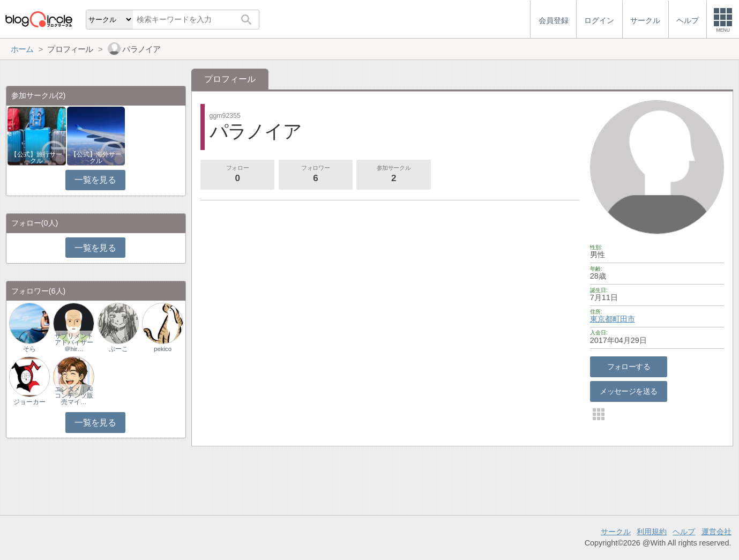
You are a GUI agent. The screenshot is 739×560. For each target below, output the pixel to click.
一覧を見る (95, 180)
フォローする (629, 367)
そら (29, 349)
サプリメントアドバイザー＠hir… (74, 342)
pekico (163, 349)
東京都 (601, 319)
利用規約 (652, 532)
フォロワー (316, 175)
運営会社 (716, 532)
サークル (616, 532)
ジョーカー (29, 402)
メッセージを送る (628, 391)
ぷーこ (118, 349)
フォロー (237, 175)
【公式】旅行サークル (36, 158)
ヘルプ (684, 532)
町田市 (624, 319)
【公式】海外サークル (96, 158)
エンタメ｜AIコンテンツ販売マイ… (74, 395)
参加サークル (394, 175)
